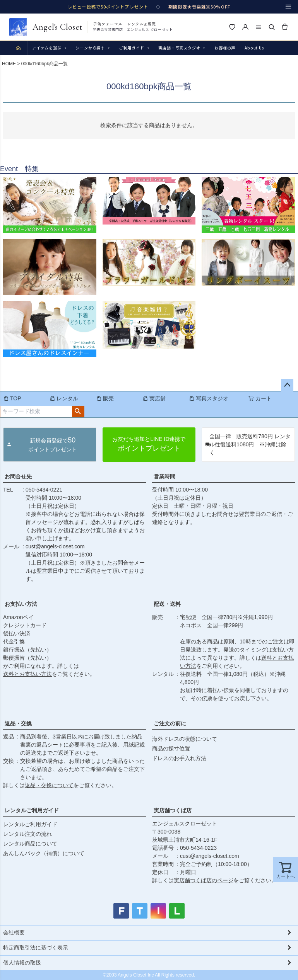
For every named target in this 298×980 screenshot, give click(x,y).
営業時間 (164, 476)
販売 (105, 398)
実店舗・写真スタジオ (182, 48)
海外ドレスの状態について (185, 739)
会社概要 (14, 932)
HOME (9, 64)
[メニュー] (288, 7)
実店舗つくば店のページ (204, 880)
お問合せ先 (18, 476)
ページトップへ (287, 385)
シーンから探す (92, 48)
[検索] (272, 27)
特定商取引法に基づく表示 (36, 948)
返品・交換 (18, 723)
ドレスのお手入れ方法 (179, 758)
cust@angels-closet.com (55, 546)
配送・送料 (167, 604)
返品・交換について (49, 785)
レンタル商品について (30, 844)
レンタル (64, 398)
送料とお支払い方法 (27, 674)
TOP (12, 398)
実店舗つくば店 (173, 810)
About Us (254, 48)
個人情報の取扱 (22, 963)
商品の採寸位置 (171, 749)
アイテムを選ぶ (49, 48)
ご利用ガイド (134, 48)
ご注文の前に (170, 723)
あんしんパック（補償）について (44, 853)
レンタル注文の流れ (27, 834)
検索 (78, 412)
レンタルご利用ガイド (32, 810)
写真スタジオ (209, 398)
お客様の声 (225, 48)
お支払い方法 (21, 604)
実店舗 (154, 398)
